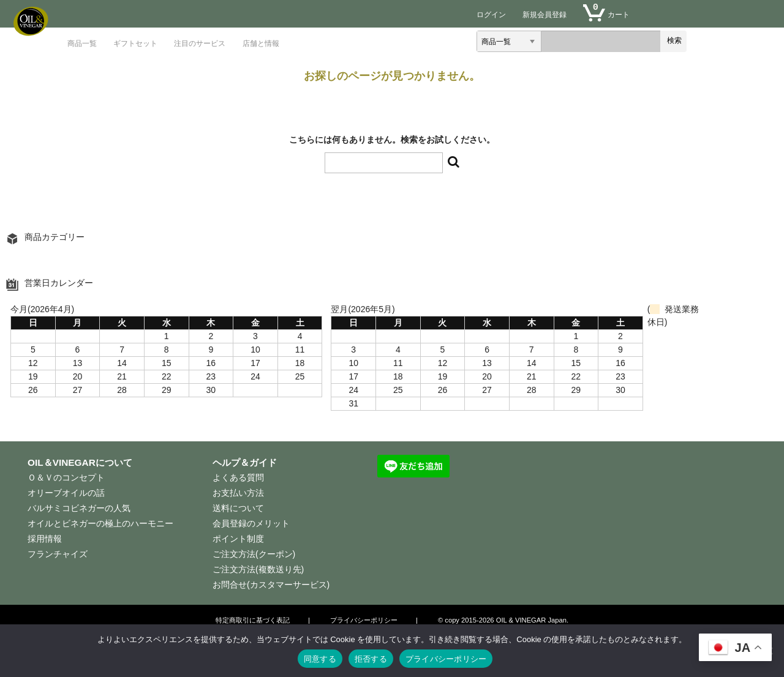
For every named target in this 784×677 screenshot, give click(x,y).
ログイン (491, 14)
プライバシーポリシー (446, 659)
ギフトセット (135, 43)
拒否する (371, 659)
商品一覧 (82, 43)
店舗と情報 (261, 43)
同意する (320, 659)
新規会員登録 (545, 14)
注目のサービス (200, 43)
